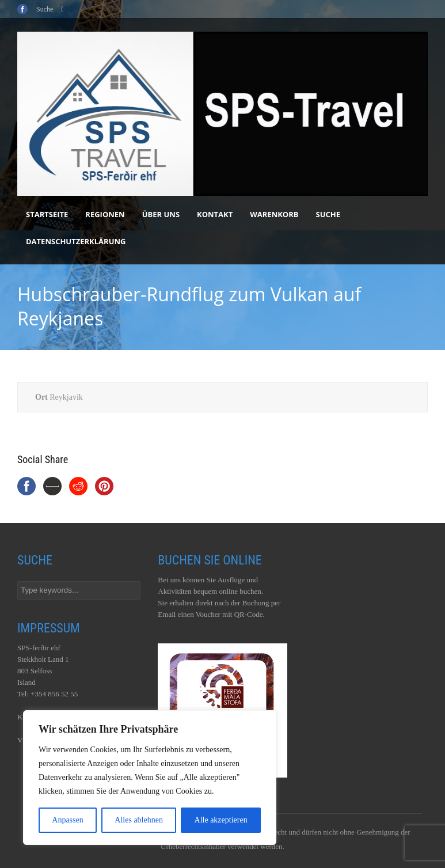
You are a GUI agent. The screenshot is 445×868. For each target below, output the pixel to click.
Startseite (47, 214)
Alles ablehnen (139, 820)
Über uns (161, 214)
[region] (150, 778)
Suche (328, 214)
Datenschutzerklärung (76, 241)
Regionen (105, 214)
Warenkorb (274, 214)
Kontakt (215, 214)
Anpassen (67, 820)
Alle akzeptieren (221, 820)
